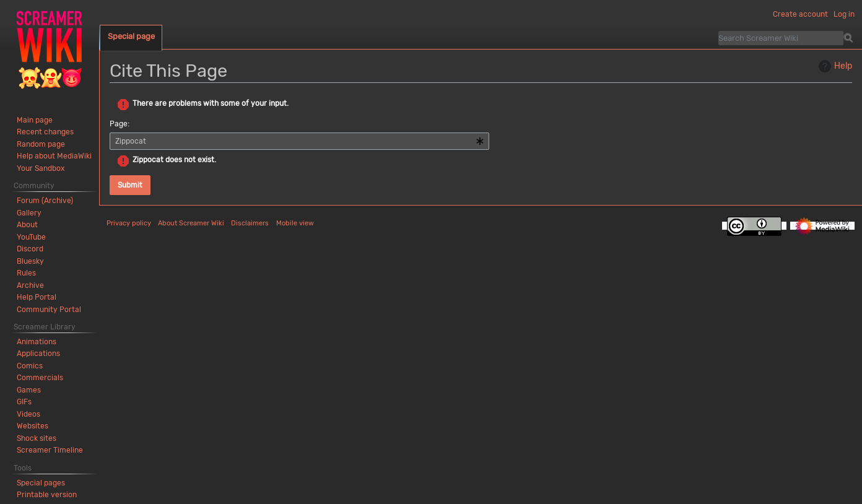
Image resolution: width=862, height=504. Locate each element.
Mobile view (295, 223)
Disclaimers (250, 223)
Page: (120, 124)
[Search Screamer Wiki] (781, 38)
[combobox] (299, 141)
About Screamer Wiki (191, 223)
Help (834, 66)
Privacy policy (129, 223)
